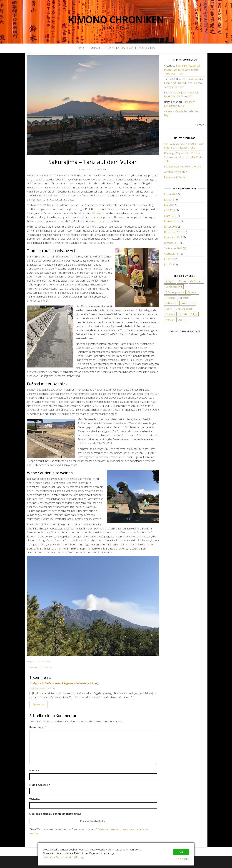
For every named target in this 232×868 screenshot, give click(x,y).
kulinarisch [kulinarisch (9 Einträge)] (171, 303)
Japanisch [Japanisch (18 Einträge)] (185, 298)
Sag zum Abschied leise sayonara (182, 167)
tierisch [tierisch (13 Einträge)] (183, 314)
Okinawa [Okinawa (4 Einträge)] (170, 314)
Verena (168, 111)
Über (81, 48)
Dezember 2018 (173, 232)
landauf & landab (44, 662)
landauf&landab (46, 667)
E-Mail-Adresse (40, 785)
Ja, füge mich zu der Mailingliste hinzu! (55, 814)
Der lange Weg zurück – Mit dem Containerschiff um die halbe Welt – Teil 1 (183, 70)
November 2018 (173, 237)
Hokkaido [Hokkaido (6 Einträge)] (171, 298)
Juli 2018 (169, 259)
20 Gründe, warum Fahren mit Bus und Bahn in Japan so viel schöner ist (183, 83)
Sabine (103, 169)
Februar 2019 (172, 221)
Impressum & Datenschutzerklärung (130, 48)
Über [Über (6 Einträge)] (181, 320)
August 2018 (171, 254)
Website (35, 799)
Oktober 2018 (172, 243)
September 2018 (173, 248)
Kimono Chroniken (116, 20)
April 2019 (170, 210)
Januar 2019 (171, 227)
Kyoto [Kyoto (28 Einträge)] (169, 309)
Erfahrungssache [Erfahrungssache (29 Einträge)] (175, 292)
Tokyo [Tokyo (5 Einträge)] (194, 314)
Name (34, 770)
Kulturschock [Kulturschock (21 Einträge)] (188, 303)
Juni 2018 (169, 265)
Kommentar (38, 727)
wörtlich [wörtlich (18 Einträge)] (170, 320)
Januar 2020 (171, 194)
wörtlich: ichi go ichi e (176, 172)
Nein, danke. (182, 859)
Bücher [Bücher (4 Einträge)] (182, 281)
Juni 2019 (169, 200)
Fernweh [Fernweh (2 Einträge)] (193, 292)
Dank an (94, 48)
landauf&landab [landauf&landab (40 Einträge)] (184, 309)
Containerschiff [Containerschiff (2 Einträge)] (174, 287)
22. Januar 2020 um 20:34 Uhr (42, 688)
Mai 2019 (169, 205)
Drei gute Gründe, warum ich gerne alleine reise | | (61, 683)
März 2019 (170, 216)
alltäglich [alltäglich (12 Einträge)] (170, 281)
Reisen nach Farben (175, 177)
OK (181, 852)
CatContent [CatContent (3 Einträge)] (196, 281)
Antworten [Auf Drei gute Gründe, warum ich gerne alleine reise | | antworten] (39, 704)
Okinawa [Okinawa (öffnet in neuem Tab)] (97, 213)
